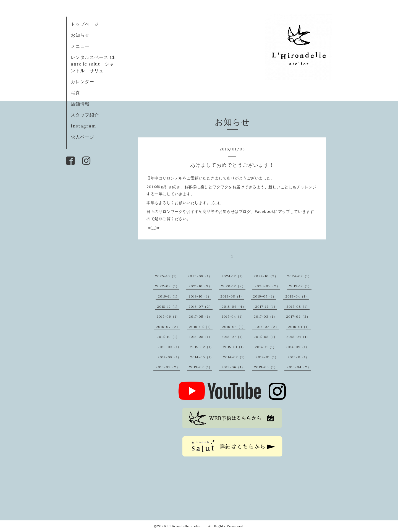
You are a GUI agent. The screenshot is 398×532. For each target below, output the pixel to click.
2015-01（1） (234, 347)
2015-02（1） (202, 347)
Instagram (83, 126)
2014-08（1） (169, 357)
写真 (75, 93)
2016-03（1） (234, 327)
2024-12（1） (233, 276)
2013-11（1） (298, 357)
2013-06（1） (233, 367)
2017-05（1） (200, 316)
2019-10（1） (200, 296)
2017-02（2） (298, 316)
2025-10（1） (167, 276)
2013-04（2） (299, 367)
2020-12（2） (233, 286)
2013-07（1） (201, 367)
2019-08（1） (232, 296)
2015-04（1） (298, 337)
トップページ (85, 24)
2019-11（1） (169, 296)
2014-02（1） (235, 357)
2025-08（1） (200, 276)
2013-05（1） (266, 367)
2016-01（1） (299, 327)
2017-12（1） (266, 307)
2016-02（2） (267, 327)
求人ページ (83, 137)
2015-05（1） (265, 337)
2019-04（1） (297, 296)
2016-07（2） (168, 327)
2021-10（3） (200, 286)
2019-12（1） (300, 286)
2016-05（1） (201, 327)
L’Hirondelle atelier (187, 526)
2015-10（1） (168, 337)
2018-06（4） (234, 307)
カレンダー (83, 82)
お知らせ (80, 35)
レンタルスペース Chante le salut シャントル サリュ (93, 64)
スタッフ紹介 (85, 115)
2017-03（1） (265, 316)
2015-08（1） (200, 337)
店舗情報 (80, 104)
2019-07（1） (265, 296)
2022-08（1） (167, 286)
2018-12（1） (168, 307)
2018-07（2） (201, 307)
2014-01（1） (267, 357)
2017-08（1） (298, 307)
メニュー (80, 46)
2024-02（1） (299, 276)
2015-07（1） (233, 337)
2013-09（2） (168, 367)
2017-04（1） (233, 316)
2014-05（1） (202, 357)
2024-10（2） (266, 276)
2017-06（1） (168, 316)
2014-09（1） (297, 347)
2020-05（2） (267, 286)
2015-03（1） (169, 347)
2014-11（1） (266, 347)
